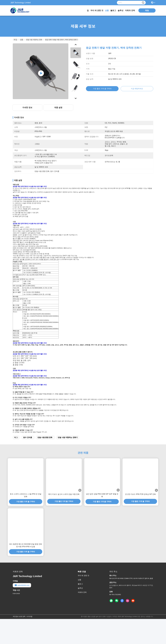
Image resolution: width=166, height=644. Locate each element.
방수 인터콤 (28, 462)
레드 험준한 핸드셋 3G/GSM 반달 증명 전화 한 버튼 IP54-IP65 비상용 (26, 570)
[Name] (143, 3)
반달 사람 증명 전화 (45, 462)
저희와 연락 (130, 10)
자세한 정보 (27, 108)
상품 (107, 10)
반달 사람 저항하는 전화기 (68, 462)
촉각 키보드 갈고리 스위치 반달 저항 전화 (64, 519)
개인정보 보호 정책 (19, 641)
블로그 (113, 10)
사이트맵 (29, 641)
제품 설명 (58, 108)
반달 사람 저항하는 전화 (34, 40)
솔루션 (121, 10)
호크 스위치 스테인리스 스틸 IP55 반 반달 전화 (26, 520)
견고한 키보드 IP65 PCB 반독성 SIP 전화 (140, 519)
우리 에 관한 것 (97, 10)
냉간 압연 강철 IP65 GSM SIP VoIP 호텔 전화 (102, 520)
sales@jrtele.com (22, 610)
